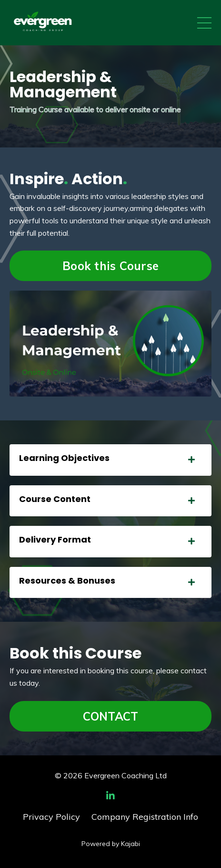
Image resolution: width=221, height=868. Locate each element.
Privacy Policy (51, 817)
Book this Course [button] (110, 266)
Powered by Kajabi (111, 844)
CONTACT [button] (111, 716)
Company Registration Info (145, 817)
